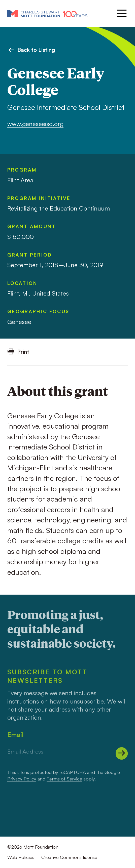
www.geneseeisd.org (35, 124)
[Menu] (121, 13)
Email (15, 734)
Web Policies (21, 857)
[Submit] (122, 753)
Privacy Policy (22, 779)
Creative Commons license (69, 857)
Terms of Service (64, 779)
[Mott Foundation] (47, 13)
